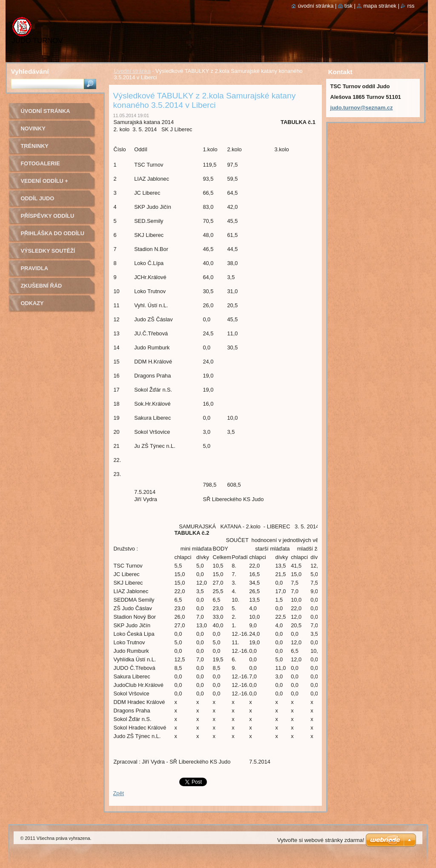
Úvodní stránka (132, 71)
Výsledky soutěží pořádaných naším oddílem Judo (50, 254)
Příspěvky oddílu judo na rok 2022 (48, 219)
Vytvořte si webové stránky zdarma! (321, 840)
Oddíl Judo (38, 198)
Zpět (119, 793)
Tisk (349, 6)
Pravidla (34, 268)
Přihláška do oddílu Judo (53, 236)
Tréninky (35, 146)
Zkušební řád (42, 286)
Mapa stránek (380, 6)
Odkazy (32, 303)
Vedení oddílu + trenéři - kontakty (50, 184)
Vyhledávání (30, 71)
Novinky (33, 128)
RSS (411, 6)
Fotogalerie (40, 163)
